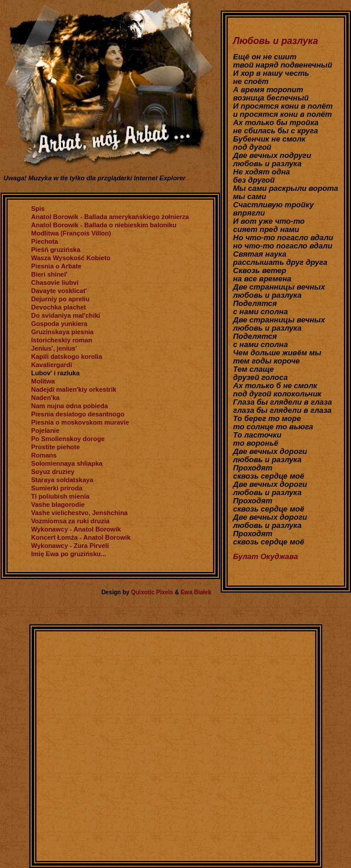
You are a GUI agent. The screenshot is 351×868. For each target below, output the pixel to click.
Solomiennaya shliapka (67, 463)
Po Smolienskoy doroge (68, 439)
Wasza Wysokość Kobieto (71, 258)
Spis (38, 208)
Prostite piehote (55, 447)
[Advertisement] (110, 746)
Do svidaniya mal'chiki (66, 315)
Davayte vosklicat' (59, 291)
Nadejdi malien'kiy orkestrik (74, 389)
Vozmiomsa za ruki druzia (70, 521)
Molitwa (43, 381)
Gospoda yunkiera (59, 324)
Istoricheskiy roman (62, 340)
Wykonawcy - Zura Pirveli (70, 546)
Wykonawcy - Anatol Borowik (76, 529)
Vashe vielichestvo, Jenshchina (79, 513)
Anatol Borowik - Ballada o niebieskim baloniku (104, 225)
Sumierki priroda (57, 488)
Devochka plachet (59, 307)
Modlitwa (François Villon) (71, 233)
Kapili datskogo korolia (67, 356)
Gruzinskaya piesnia (62, 332)
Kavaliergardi (52, 365)
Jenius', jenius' (54, 348)
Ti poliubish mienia (60, 496)
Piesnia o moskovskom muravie (80, 422)
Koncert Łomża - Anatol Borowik (81, 537)
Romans (44, 455)
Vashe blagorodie (58, 504)
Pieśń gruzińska (56, 250)
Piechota (45, 241)
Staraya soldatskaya (62, 480)
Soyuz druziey (53, 472)
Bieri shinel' (49, 274)
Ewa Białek (196, 592)
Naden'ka (45, 398)
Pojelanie (45, 430)
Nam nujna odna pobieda (70, 406)
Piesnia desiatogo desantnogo (78, 414)
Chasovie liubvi (55, 282)
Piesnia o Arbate (56, 266)
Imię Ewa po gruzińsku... (69, 554)
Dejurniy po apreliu (60, 299)
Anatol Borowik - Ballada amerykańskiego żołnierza (110, 217)
